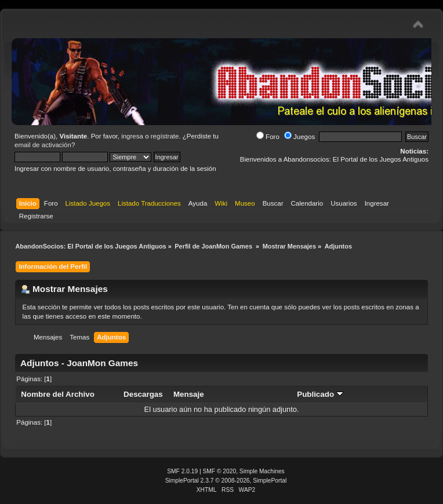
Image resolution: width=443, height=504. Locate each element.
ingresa (132, 136)
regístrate (165, 136)
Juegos (299, 137)
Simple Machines (262, 471)
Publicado (320, 394)
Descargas (143, 394)
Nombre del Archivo (57, 394)
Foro (268, 137)
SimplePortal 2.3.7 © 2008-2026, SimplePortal (226, 481)
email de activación (43, 145)
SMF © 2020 (220, 471)
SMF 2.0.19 (182, 471)
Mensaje (189, 394)
